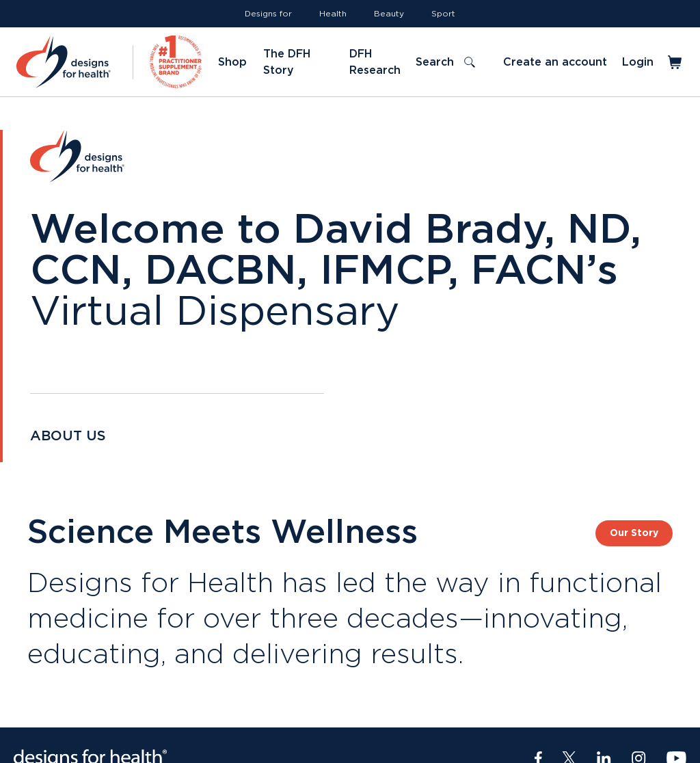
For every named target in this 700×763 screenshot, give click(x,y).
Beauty (389, 14)
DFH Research (375, 62)
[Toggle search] (445, 62)
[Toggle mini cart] (676, 62)
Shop (232, 62)
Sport (443, 14)
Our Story (634, 533)
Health (333, 14)
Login (638, 62)
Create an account (555, 62)
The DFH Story (287, 62)
